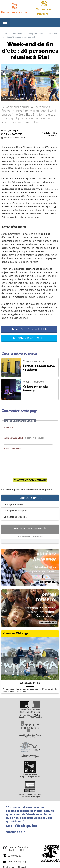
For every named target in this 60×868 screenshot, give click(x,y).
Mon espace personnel (43, 11)
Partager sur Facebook (29, 329)
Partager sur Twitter (29, 338)
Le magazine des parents (16, 517)
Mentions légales (10, 867)
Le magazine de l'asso (14, 504)
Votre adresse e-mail (24, 438)
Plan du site (23, 867)
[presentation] (28, 466)
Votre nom (9, 427)
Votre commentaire (13, 448)
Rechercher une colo (14, 12)
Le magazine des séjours (15, 511)
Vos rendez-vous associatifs (30, 528)
